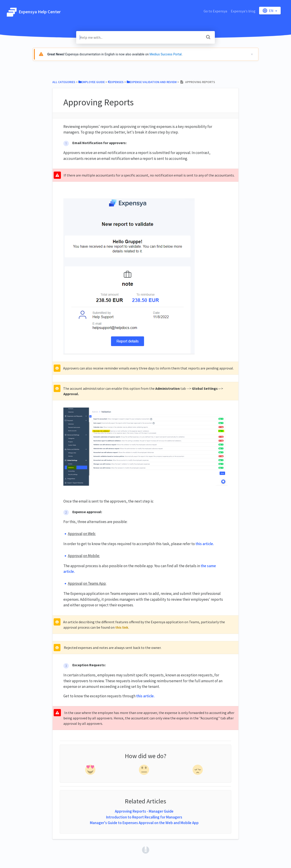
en (268, 11)
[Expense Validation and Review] (152, 82)
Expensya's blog (243, 11)
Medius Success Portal (165, 54)
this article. (205, 544)
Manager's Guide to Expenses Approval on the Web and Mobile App (144, 823)
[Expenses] (116, 82)
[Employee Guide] (92, 82)
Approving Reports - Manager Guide (144, 811)
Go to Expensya (215, 11)
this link (122, 627)
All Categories (64, 82)
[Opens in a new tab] (146, 849)
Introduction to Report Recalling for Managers (144, 817)
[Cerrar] (252, 54)
